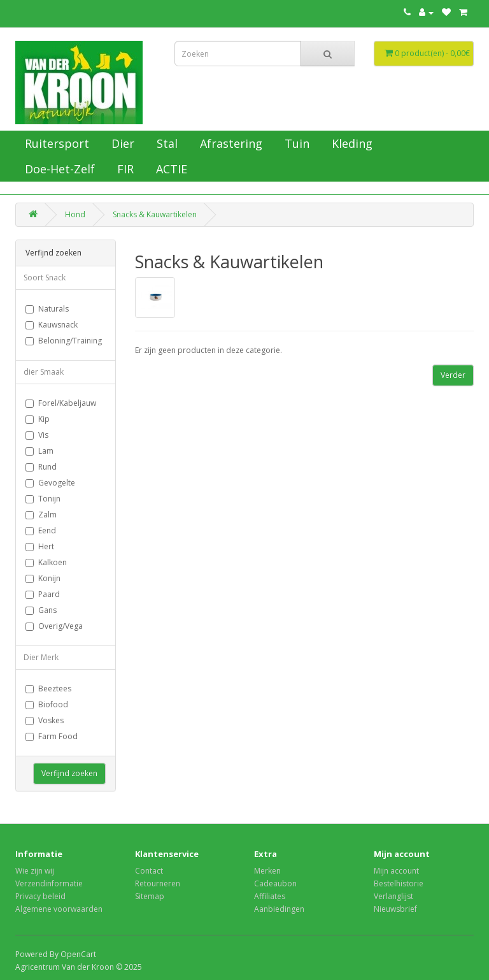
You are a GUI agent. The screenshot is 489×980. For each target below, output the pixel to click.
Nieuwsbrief (395, 909)
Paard (43, 594)
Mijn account (396, 871)
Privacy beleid (40, 896)
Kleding (351, 143)
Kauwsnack (52, 325)
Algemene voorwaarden (59, 909)
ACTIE (170, 169)
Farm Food (52, 736)
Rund (41, 467)
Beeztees (48, 688)
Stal (166, 143)
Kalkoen (46, 562)
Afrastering (230, 143)
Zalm (41, 515)
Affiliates (270, 896)
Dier (121, 143)
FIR (124, 169)
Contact (149, 871)
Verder (453, 375)
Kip (38, 419)
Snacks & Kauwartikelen (155, 214)
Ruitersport (55, 143)
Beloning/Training (64, 341)
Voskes (45, 720)
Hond (75, 214)
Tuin (295, 143)
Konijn (43, 578)
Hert (40, 546)
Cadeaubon (275, 883)
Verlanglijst (393, 896)
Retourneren (158, 883)
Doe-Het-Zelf (58, 169)
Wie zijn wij (35, 871)
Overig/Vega (54, 626)
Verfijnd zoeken (69, 773)
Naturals (47, 309)
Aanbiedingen (279, 909)
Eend (41, 530)
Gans (41, 610)
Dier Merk (41, 657)
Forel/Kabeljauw (61, 403)
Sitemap (150, 896)
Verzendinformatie (49, 883)
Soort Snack (45, 277)
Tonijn (43, 499)
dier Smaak (44, 372)
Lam (39, 451)
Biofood (47, 704)
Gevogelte (50, 483)
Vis (37, 435)
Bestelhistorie (399, 883)
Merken (267, 871)
